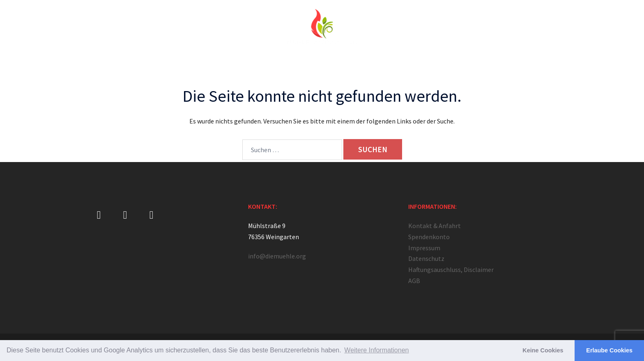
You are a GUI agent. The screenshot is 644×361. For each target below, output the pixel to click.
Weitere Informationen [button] (376, 350)
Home (155, 66)
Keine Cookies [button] (543, 350)
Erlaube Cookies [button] (609, 350)
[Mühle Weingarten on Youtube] (151, 215)
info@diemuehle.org (277, 256)
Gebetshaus (223, 66)
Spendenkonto (429, 237)
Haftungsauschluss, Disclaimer (451, 270)
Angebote (324, 66)
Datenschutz (426, 258)
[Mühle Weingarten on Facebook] (99, 215)
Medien (385, 66)
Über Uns (185, 66)
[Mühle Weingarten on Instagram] (125, 215)
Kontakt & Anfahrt (474, 66)
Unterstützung (423, 66)
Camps (356, 66)
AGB (414, 281)
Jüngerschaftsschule (275, 66)
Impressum (424, 248)
